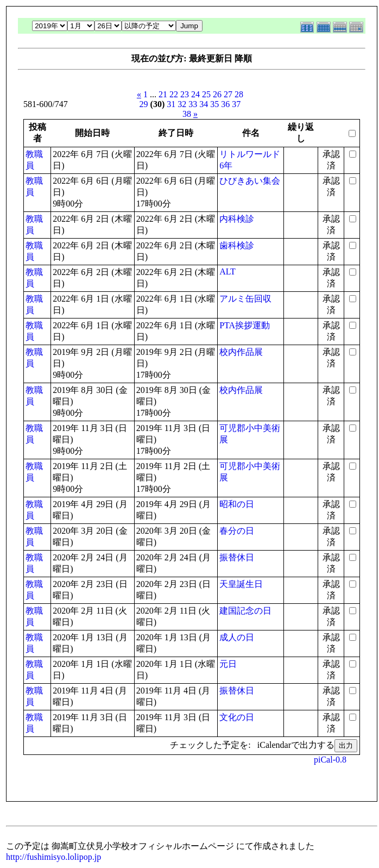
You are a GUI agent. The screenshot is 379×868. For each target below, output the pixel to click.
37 (236, 104)
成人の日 (237, 637)
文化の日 (237, 717)
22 (174, 94)
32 (182, 104)
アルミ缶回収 (245, 299)
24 (195, 94)
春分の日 (237, 531)
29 (144, 104)
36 (225, 104)
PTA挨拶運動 (245, 325)
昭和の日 (237, 504)
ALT (228, 271)
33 (193, 104)
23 (185, 94)
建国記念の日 (245, 611)
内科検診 (237, 219)
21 (163, 94)
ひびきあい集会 (250, 181)
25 (206, 94)
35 (214, 104)
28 (239, 94)
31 (171, 104)
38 (187, 114)
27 (228, 94)
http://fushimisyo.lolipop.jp (53, 857)
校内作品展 (241, 352)
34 (204, 104)
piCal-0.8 (330, 760)
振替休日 (237, 557)
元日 (228, 664)
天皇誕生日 (241, 584)
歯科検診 (237, 245)
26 (217, 94)
